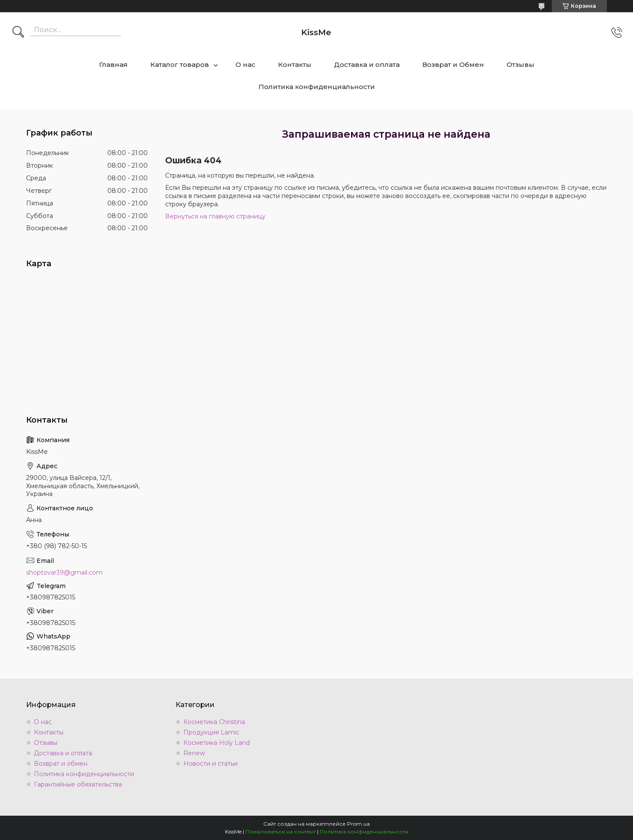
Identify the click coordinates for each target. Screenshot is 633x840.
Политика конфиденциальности (317, 87)
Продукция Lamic (211, 732)
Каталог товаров (180, 64)
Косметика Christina (214, 722)
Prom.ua (358, 824)
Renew (194, 753)
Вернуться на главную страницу (215, 216)
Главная (113, 64)
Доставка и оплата (367, 64)
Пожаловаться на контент (281, 832)
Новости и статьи (210, 764)
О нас (245, 64)
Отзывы (520, 64)
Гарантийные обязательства (78, 784)
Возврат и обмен (61, 764)
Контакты (295, 64)
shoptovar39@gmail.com (64, 572)
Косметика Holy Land (217, 743)
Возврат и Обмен (453, 64)
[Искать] (18, 33)
